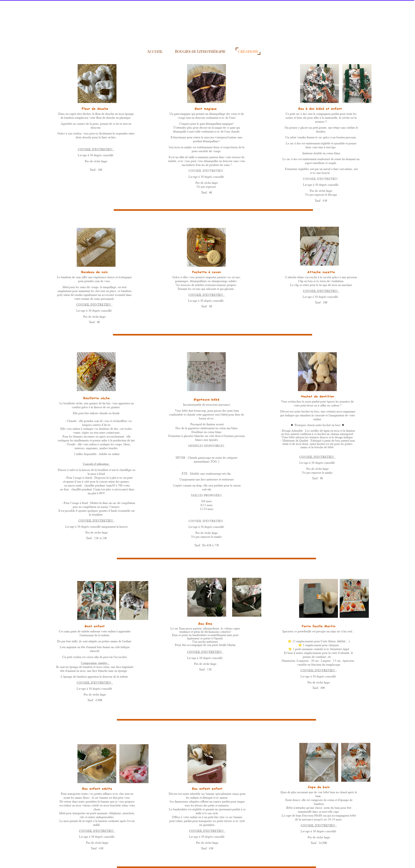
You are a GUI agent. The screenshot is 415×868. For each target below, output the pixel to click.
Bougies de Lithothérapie (200, 51)
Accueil (155, 51)
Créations (248, 51)
